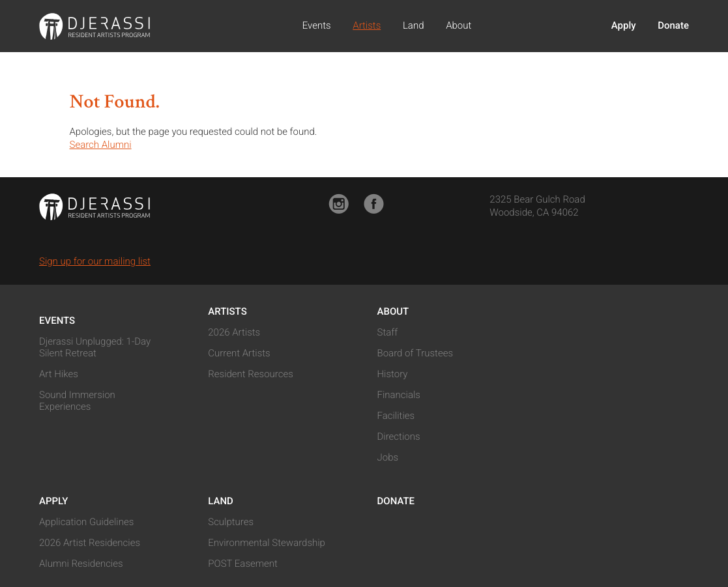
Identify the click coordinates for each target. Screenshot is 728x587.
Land (414, 25)
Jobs (388, 457)
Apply (624, 25)
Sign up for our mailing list (95, 261)
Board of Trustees (415, 353)
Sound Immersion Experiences (77, 401)
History (393, 374)
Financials (399, 395)
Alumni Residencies (81, 564)
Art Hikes (59, 374)
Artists (367, 25)
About (459, 25)
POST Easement (243, 564)
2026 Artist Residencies (90, 543)
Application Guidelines (86, 522)
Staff (388, 332)
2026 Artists (234, 332)
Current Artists (239, 353)
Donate (673, 25)
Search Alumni (101, 145)
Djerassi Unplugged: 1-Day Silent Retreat (95, 347)
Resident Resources (251, 374)
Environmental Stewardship (267, 543)
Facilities (396, 416)
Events (317, 25)
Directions (399, 437)
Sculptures (231, 522)
